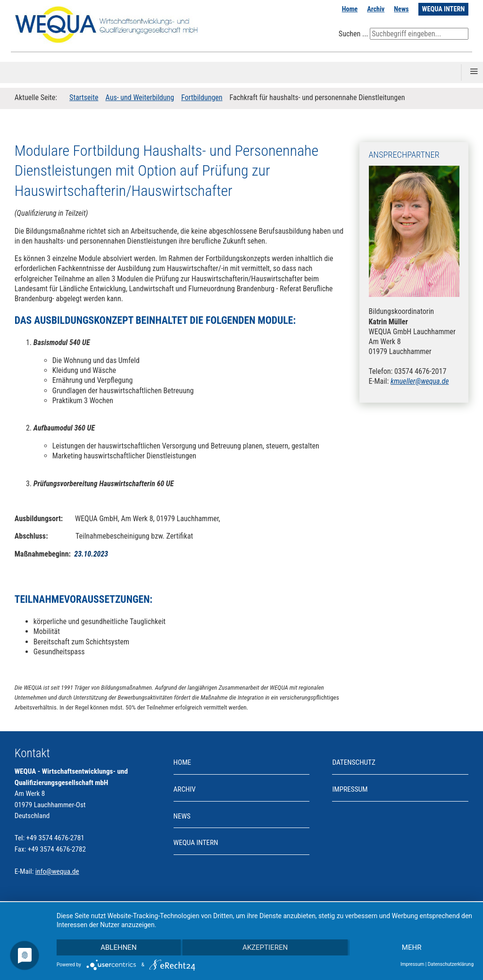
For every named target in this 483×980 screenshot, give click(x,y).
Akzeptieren (265, 947)
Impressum (350, 789)
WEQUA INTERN (444, 9)
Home (350, 9)
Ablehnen (118, 947)
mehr (412, 947)
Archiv (376, 9)
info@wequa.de (57, 871)
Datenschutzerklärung (451, 964)
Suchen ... (354, 34)
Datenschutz (354, 762)
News (401, 9)
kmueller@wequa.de (420, 381)
